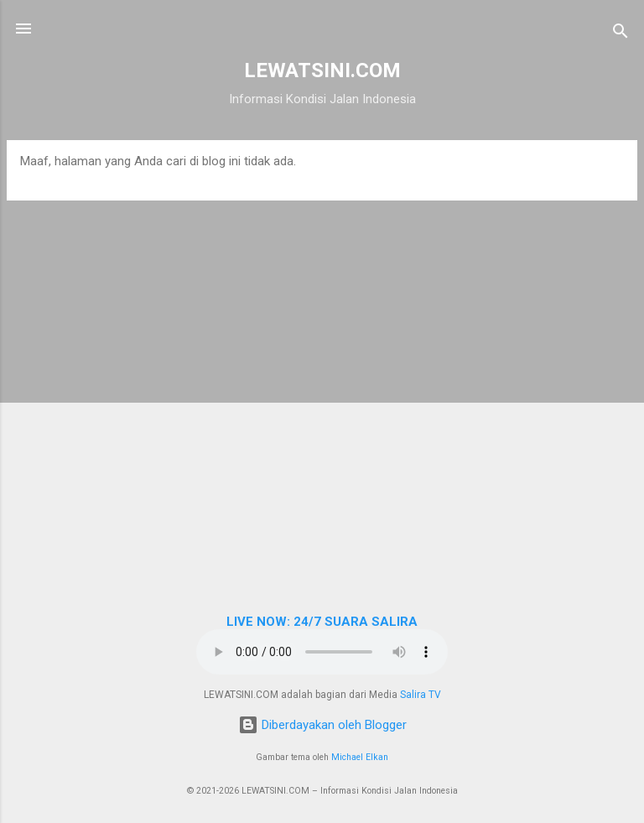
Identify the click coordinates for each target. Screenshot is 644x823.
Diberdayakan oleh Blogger (322, 725)
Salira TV (421, 695)
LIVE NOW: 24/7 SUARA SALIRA (322, 622)
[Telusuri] (621, 34)
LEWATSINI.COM (322, 70)
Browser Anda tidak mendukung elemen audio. (322, 652)
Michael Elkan (360, 757)
